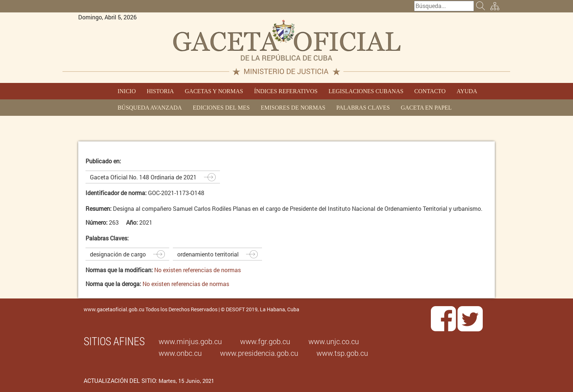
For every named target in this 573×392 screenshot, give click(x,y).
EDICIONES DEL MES (221, 108)
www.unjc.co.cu (334, 341)
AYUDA (467, 91)
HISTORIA (160, 91)
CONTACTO (430, 91)
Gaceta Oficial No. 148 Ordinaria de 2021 (143, 177)
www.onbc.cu (180, 353)
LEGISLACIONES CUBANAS (366, 91)
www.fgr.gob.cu (265, 341)
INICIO (127, 91)
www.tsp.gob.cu (342, 353)
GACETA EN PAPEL (426, 108)
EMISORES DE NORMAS (293, 108)
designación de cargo (118, 254)
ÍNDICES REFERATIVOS (286, 91)
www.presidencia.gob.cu (259, 353)
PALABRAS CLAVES (363, 108)
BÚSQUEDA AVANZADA (150, 108)
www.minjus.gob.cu (190, 341)
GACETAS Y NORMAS (214, 91)
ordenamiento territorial (208, 254)
